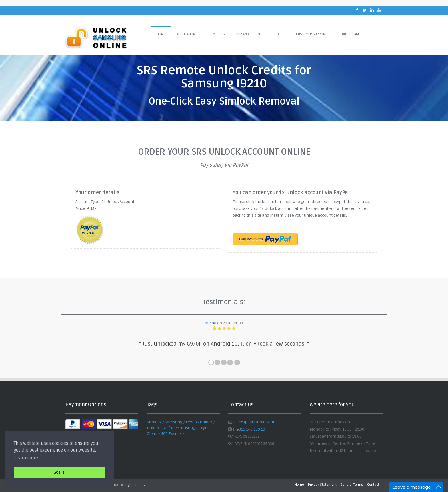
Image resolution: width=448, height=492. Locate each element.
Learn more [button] (26, 458)
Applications (190, 34)
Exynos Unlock (199, 422)
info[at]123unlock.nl (256, 422)
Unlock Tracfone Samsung (171, 428)
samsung (174, 422)
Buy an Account (252, 34)
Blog (281, 34)
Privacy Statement (322, 485)
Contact (373, 485)
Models (219, 34)
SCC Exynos (171, 434)
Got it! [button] (59, 472)
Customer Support (314, 34)
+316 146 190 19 (251, 429)
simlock (154, 422)
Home (161, 34)
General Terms (352, 485)
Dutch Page (351, 34)
